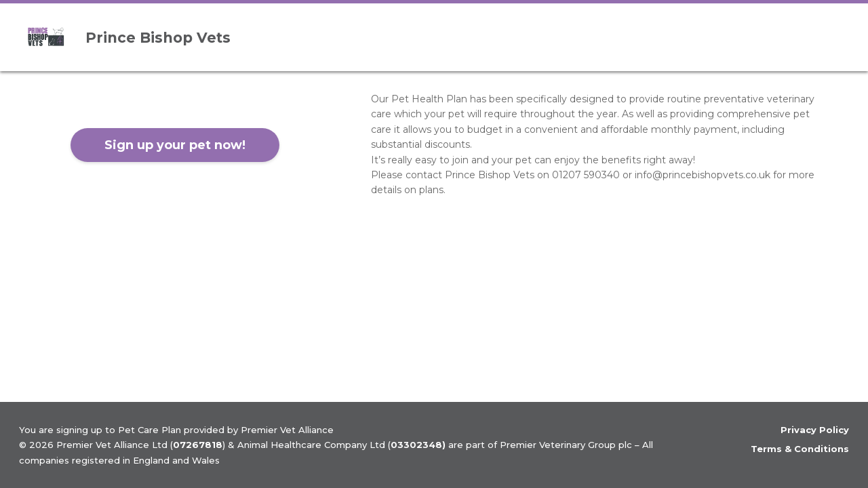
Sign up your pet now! (175, 145)
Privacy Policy (815, 430)
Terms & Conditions (800, 449)
